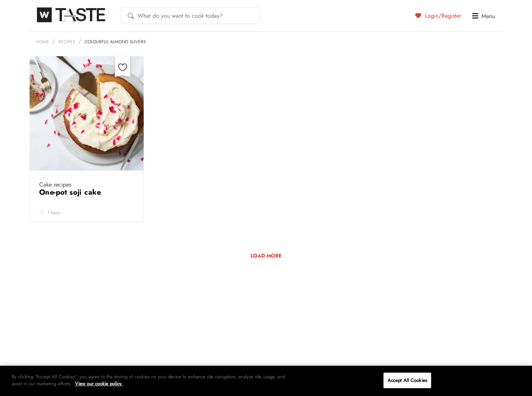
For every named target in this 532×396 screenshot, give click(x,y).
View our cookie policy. (99, 384)
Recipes (67, 42)
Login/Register (438, 16)
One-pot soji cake (71, 192)
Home (43, 42)
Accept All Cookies (407, 380)
